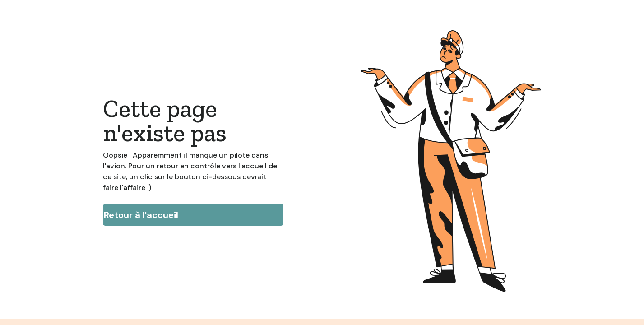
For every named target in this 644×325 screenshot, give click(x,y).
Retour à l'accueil (141, 215)
